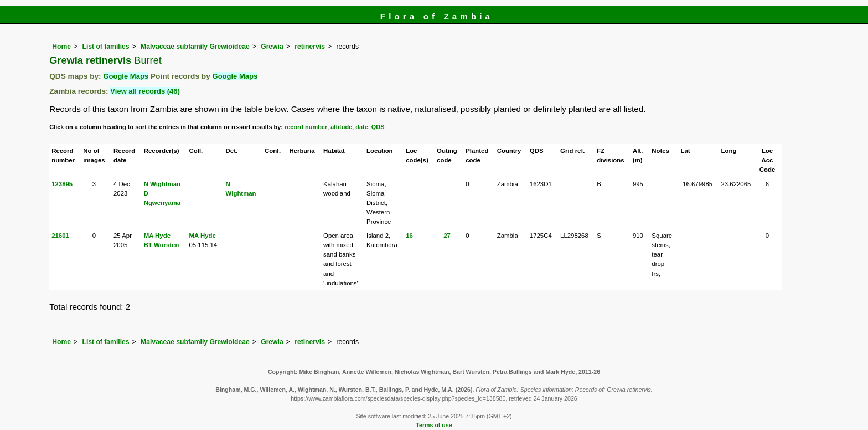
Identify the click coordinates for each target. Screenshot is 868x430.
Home (61, 47)
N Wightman (162, 184)
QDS (378, 127)
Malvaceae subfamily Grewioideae (195, 47)
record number (306, 127)
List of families (105, 47)
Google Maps (126, 76)
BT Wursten (162, 245)
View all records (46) (145, 91)
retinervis (310, 47)
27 (447, 236)
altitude (341, 127)
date (362, 127)
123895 (62, 184)
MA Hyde (157, 236)
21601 (60, 236)
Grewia (272, 47)
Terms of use (434, 425)
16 (409, 236)
